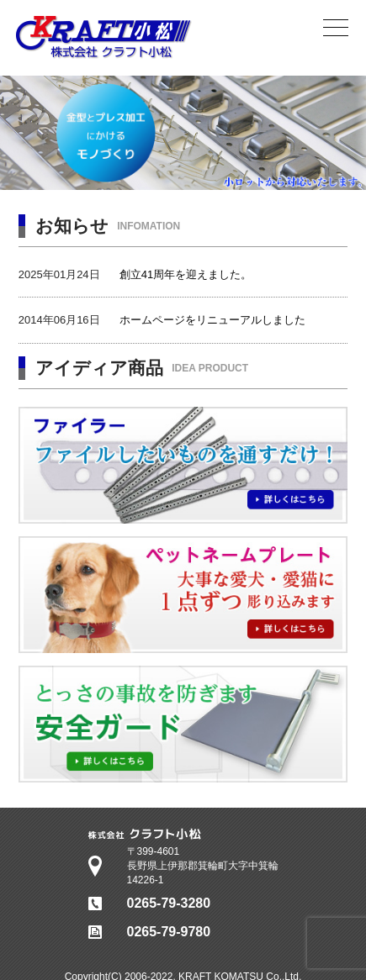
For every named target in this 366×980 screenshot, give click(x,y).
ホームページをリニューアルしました (212, 320)
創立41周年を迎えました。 (186, 274)
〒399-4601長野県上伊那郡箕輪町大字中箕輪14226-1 (203, 866)
